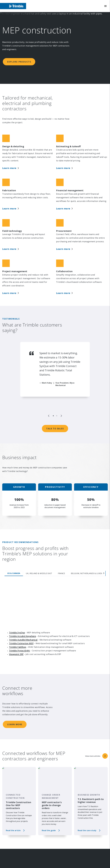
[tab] (11, 541)
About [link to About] (9, 853)
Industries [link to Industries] (63, 853)
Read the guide (49, 797)
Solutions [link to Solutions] (62, 858)
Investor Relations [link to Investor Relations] (14, 858)
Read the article (13, 797)
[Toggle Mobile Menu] (105, 6)
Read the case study (87, 797)
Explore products (19, 62)
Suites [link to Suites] (61, 862)
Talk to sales (55, 396)
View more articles (55, 814)
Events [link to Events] (10, 862)
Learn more (15, 691)
